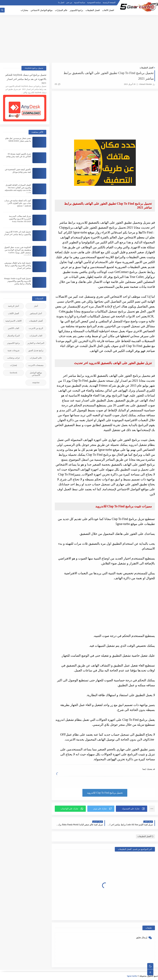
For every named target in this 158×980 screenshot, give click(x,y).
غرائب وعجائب (14, 358)
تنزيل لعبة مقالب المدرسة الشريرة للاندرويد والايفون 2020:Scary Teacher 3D (20, 219)
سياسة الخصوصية (94, 2)
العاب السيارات (36, 336)
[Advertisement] (79, 39)
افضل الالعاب (108, 10)
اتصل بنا (61, 2)
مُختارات (14, 365)
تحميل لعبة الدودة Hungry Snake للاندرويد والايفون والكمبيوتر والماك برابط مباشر (18, 281)
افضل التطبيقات (93, 10)
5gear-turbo (132, 976)
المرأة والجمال (13, 336)
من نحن (69, 2)
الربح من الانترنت (36, 328)
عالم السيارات (61, 10)
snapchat (36, 383)
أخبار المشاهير (36, 313)
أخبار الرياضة (13, 306)
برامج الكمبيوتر (77, 10)
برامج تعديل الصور (36, 350)
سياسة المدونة (80, 2)
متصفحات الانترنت (36, 365)
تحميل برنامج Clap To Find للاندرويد (105, 793)
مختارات (24, 10)
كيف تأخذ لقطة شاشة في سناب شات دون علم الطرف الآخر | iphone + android (18, 203)
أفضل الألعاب (14, 313)
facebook (14, 373)
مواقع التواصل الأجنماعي (36, 374)
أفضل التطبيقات (146, 68)
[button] (132, 809)
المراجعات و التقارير (36, 343)
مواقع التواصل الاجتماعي (42, 10)
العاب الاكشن (13, 328)
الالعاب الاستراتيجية (13, 321)
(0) (58, 84)
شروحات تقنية (14, 350)
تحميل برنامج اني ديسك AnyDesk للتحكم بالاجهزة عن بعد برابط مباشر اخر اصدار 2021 (26, 79)
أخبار (36, 306)
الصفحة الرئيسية (109, 2)
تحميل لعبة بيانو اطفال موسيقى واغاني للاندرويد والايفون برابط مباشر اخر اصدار (18, 265)
